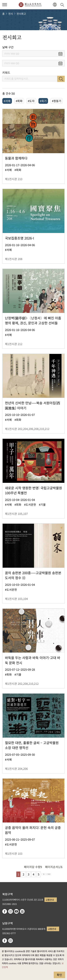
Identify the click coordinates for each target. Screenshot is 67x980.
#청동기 (57, 101)
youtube (16, 911)
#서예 (7, 101)
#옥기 (43, 101)
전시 (11, 14)
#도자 (31, 101)
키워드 (6, 73)
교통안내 (50, 900)
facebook (5, 911)
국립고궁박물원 (30, 5)
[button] (55, 5)
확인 (59, 975)
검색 (61, 79)
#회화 (19, 101)
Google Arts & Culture (22, 911)
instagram (10, 911)
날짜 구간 (8, 47)
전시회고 (21, 14)
